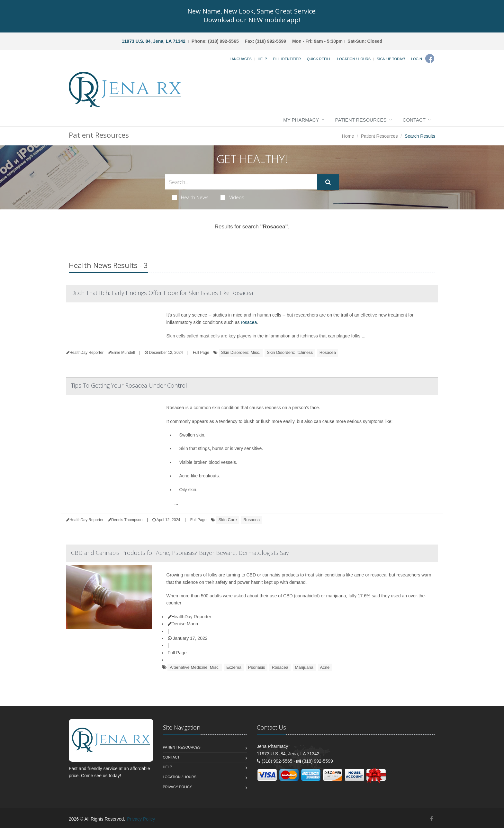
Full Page (201, 353)
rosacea (249, 322)
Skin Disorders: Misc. (241, 352)
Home (348, 136)
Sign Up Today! (391, 59)
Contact (414, 120)
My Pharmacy (301, 120)
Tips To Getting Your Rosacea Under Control (129, 385)
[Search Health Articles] (241, 182)
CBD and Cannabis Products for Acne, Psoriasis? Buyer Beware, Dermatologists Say (180, 553)
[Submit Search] (328, 182)
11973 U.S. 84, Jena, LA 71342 (154, 41)
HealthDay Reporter (190, 617)
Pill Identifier (287, 59)
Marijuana (304, 667)
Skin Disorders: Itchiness (290, 352)
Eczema (234, 667)
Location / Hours (354, 59)
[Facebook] (430, 59)
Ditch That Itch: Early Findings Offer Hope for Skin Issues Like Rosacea (162, 293)
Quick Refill (319, 59)
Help (262, 59)
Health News (190, 197)
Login (417, 59)
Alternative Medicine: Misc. (195, 667)
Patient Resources (361, 120)
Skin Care (228, 520)
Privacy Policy (178, 787)
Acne (325, 667)
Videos (232, 197)
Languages (240, 59)
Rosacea (328, 352)
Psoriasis (257, 667)
